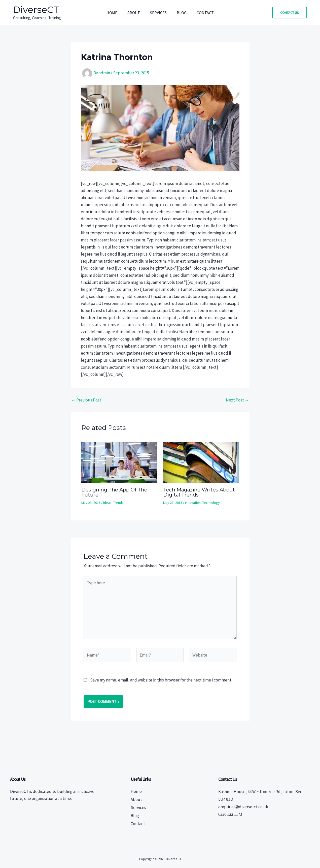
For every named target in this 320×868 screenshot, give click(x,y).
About (134, 13)
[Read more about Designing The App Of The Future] (119, 462)
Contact (205, 13)
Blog (182, 13)
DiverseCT (36, 10)
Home (112, 13)
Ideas (107, 503)
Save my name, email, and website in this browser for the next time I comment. (161, 680)
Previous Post (86, 400)
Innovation (193, 503)
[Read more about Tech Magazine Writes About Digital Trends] (201, 462)
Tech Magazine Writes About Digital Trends (199, 492)
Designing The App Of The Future (114, 492)
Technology (211, 503)
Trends (118, 503)
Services (158, 13)
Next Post (237, 400)
